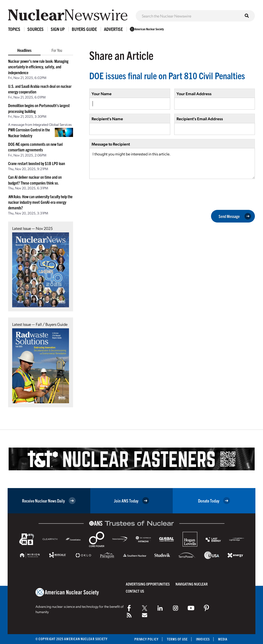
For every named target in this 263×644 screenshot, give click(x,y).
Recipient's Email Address (200, 119)
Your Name (102, 94)
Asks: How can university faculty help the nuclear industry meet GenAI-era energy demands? (40, 202)
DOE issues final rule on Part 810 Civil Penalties (167, 75)
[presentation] (128, 194)
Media (223, 639)
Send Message (235, 216)
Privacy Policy (146, 639)
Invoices (203, 639)
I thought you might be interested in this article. (172, 164)
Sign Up (58, 29)
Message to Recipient (111, 144)
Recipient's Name (107, 119)
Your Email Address (194, 94)
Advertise (113, 29)
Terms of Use (177, 639)
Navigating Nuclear (192, 584)
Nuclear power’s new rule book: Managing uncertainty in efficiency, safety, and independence (38, 67)
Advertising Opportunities (148, 584)
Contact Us (135, 591)
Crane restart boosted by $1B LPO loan (37, 163)
